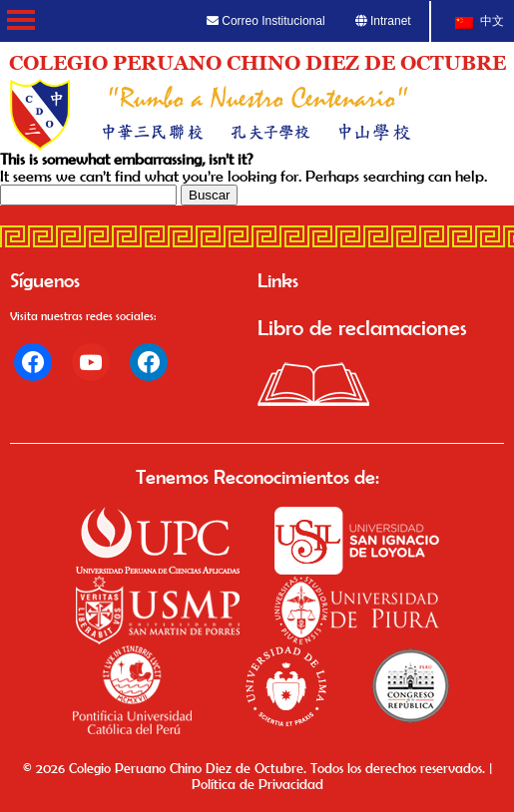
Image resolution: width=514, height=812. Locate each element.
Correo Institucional (266, 21)
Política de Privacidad (257, 784)
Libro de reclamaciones (362, 327)
